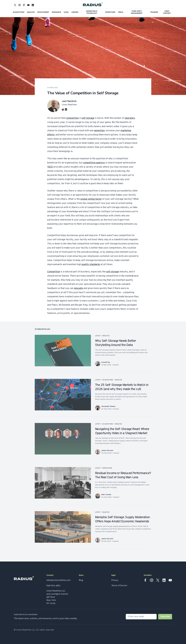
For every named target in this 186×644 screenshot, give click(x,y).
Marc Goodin (106, 495)
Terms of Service (119, 586)
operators (130, 118)
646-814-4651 (53, 586)
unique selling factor (91, 199)
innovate (78, 288)
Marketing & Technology (92, 12)
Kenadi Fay (106, 362)
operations (107, 468)
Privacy (115, 580)
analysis (106, 336)
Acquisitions (19, 12)
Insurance (56, 12)
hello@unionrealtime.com (58, 580)
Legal (66, 12)
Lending (75, 12)
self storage (88, 118)
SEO (50, 167)
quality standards (91, 265)
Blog (81, 580)
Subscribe (165, 617)
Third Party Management (137, 12)
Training (154, 12)
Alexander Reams (108, 406)
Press (121, 12)
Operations (110, 12)
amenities (99, 131)
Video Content (167, 12)
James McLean (107, 451)
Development (43, 12)
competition (72, 118)
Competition (54, 272)
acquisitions (108, 380)
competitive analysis (94, 163)
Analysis (31, 12)
